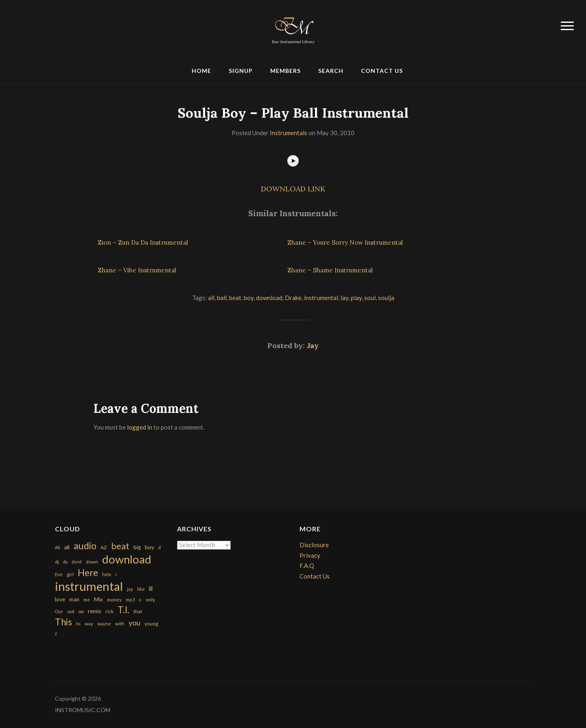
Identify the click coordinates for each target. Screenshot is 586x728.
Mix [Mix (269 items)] (98, 599)
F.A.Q (307, 566)
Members (285, 71)
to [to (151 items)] (78, 624)
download (269, 298)
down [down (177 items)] (92, 561)
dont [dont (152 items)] (77, 562)
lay (344, 298)
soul (370, 298)
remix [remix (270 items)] (95, 611)
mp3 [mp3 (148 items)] (130, 600)
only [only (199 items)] (150, 600)
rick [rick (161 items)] (109, 611)
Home (201, 71)
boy (249, 298)
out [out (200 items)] (71, 611)
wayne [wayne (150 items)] (104, 624)
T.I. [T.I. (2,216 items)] (124, 610)
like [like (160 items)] (141, 589)
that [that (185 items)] (138, 611)
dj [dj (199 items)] (57, 562)
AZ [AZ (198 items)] (104, 547)
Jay (313, 345)
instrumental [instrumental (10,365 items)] (89, 586)
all (211, 298)
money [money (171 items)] (114, 600)
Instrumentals (289, 133)
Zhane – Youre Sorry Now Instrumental (345, 242)
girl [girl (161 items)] (70, 574)
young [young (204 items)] (151, 624)
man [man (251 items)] (74, 599)
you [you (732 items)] (134, 623)
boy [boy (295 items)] (150, 547)
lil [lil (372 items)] (151, 588)
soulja (386, 298)
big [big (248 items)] (137, 547)
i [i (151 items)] (116, 574)
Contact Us (382, 71)
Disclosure (314, 545)
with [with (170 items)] (120, 624)
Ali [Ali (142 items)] (58, 547)
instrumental (321, 298)
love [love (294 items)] (60, 599)
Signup (241, 71)
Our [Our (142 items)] (59, 611)
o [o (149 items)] (140, 600)
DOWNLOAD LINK (293, 189)
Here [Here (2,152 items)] (88, 573)
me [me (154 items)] (87, 600)
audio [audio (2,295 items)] (85, 546)
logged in (140, 427)
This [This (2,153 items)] (63, 622)
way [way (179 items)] (89, 624)
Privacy (310, 555)
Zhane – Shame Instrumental (330, 270)
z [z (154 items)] (56, 633)
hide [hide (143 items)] (107, 574)
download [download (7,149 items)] (127, 559)
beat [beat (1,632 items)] (120, 546)
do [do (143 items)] (65, 562)
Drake (293, 298)
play (356, 298)
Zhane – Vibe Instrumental (137, 270)
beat (235, 298)
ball (222, 298)
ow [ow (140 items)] (81, 611)
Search (331, 71)
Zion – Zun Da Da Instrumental (143, 242)
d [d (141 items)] (160, 547)
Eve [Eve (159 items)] (59, 574)
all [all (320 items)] (67, 547)
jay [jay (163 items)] (130, 589)
